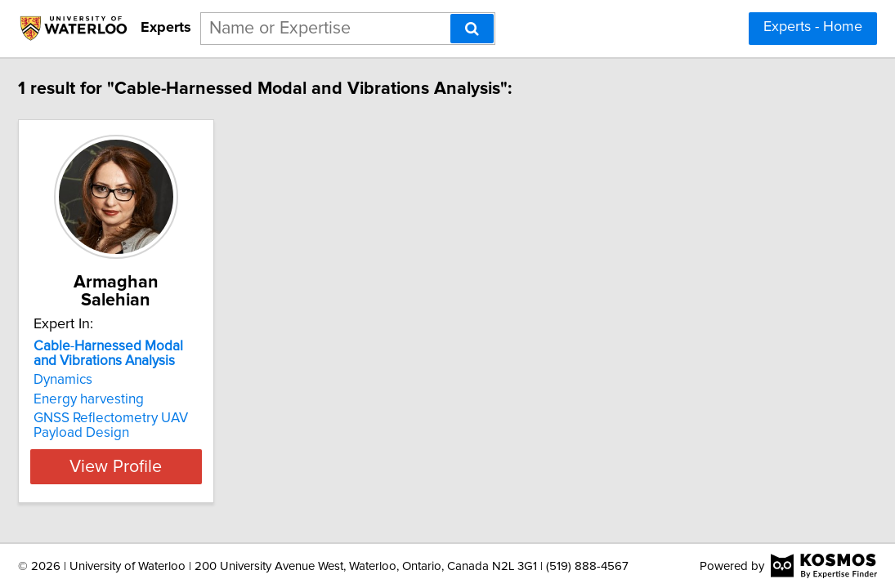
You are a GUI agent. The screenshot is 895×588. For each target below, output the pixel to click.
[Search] (472, 29)
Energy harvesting (151, 381)
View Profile (198, 448)
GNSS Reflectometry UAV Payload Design (173, 408)
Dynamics (125, 362)
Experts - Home (813, 27)
